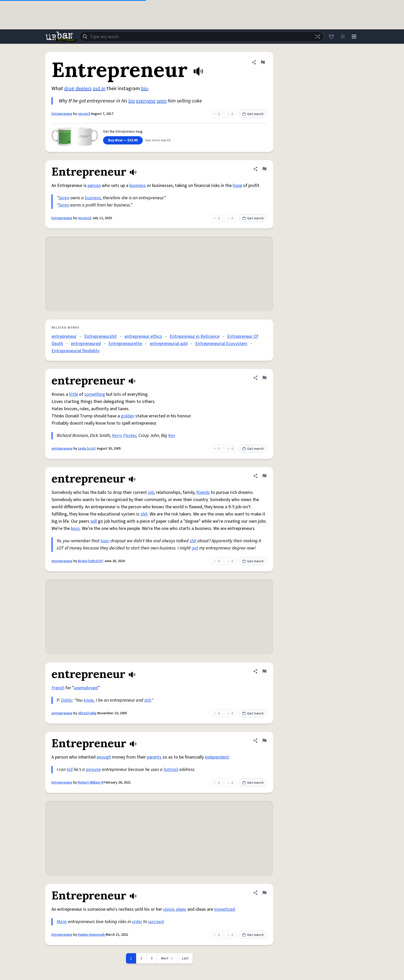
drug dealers (78, 89)
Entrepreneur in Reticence (195, 336)
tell (70, 770)
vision (169, 909)
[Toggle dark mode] (343, 37)
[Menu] (354, 37)
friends (203, 492)
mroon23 (85, 218)
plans (181, 909)
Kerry (117, 436)
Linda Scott (87, 449)
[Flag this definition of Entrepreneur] (263, 62)
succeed (156, 922)
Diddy (67, 700)
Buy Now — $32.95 (123, 140)
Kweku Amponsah (92, 935)
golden (128, 416)
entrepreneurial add (169, 344)
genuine (93, 770)
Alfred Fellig (87, 713)
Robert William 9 (90, 783)
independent (217, 757)
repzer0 (84, 114)
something (95, 394)
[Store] (331, 37)
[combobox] (201, 37)
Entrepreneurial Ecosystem (221, 344)
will (94, 521)
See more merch (158, 140)
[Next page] (167, 958)
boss (75, 528)
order (137, 922)
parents (154, 757)
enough (104, 757)
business (138, 186)
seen (162, 101)
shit (144, 514)
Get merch (253, 114)
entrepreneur (64, 336)
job (151, 492)
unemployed (86, 688)
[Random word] (317, 37)
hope (237, 186)
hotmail (171, 770)
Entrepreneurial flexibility (75, 351)
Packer (130, 436)
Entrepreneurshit (100, 336)
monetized (225, 909)
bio (144, 89)
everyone (146, 101)
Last (185, 958)
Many (62, 922)
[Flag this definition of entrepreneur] (264, 378)
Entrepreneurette (125, 344)
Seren (64, 198)
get (195, 548)
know (89, 700)
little (74, 394)
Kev (172, 436)
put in (99, 89)
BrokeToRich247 (91, 561)
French (58, 688)
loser (105, 541)
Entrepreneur (62, 114)
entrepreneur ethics (143, 336)
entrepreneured (86, 344)
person (94, 186)
